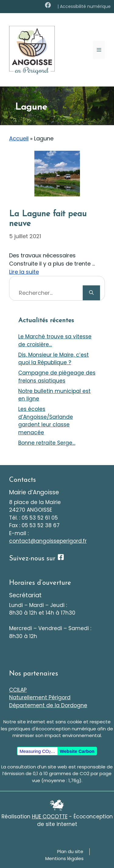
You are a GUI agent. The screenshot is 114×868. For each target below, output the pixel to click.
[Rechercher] (91, 293)
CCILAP (18, 690)
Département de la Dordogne (48, 705)
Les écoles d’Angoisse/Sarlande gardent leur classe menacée (46, 421)
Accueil (19, 138)
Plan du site (70, 851)
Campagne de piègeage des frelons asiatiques (57, 377)
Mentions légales (64, 858)
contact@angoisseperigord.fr (48, 541)
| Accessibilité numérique (84, 6)
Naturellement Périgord (40, 697)
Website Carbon (77, 751)
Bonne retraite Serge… (47, 443)
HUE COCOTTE (50, 817)
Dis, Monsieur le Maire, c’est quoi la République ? (54, 359)
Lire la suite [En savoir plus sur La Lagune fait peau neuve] (24, 272)
